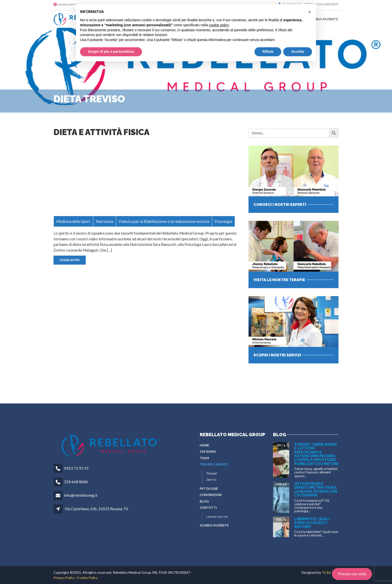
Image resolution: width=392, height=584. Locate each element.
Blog (204, 501)
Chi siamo (208, 452)
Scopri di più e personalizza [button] (111, 52)
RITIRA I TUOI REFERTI (321, 4)
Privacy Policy (64, 578)
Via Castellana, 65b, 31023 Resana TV (96, 509)
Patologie (209, 489)
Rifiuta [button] (268, 52)
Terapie (212, 473)
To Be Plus (330, 572)
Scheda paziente (324, 19)
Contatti (208, 508)
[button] (309, 12)
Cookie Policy (87, 578)
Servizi (211, 480)
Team (204, 458)
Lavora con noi (68, 4)
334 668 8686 (76, 482)
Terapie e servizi (214, 464)
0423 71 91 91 (76, 468)
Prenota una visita (352, 574)
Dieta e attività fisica (101, 132)
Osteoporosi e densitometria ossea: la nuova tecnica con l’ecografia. (316, 489)
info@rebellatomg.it (81, 495)
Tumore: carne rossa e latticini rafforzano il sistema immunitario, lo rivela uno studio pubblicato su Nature (316, 454)
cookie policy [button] (219, 25)
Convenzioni (211, 495)
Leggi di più (70, 260)
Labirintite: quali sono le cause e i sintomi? (312, 523)
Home (204, 445)
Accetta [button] (298, 52)
